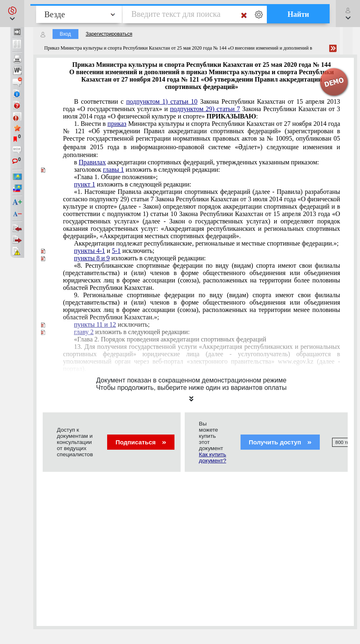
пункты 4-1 (89, 251)
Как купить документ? (213, 457)
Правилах (92, 162)
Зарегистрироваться (109, 34)
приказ (117, 124)
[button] (12, 14)
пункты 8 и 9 (92, 258)
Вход (65, 34)
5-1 (116, 251)
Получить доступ (280, 442)
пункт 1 (85, 184)
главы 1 (114, 170)
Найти (298, 14)
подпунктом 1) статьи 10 (162, 101)
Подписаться (141, 442)
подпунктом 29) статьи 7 (205, 109)
